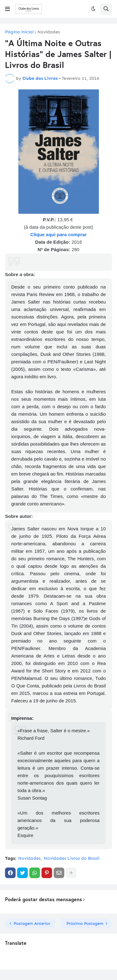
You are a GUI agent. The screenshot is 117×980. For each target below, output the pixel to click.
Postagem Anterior (32, 923)
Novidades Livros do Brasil (71, 858)
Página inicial (19, 32)
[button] (7, 9)
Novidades (49, 32)
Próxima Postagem (85, 923)
